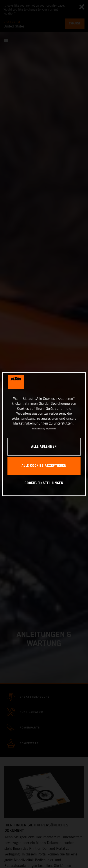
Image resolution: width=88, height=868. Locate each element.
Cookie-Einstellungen (44, 483)
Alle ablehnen (44, 447)
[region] (44, 434)
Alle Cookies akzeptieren (44, 466)
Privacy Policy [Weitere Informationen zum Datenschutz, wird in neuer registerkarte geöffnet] (39, 429)
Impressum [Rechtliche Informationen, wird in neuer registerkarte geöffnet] (51, 429)
